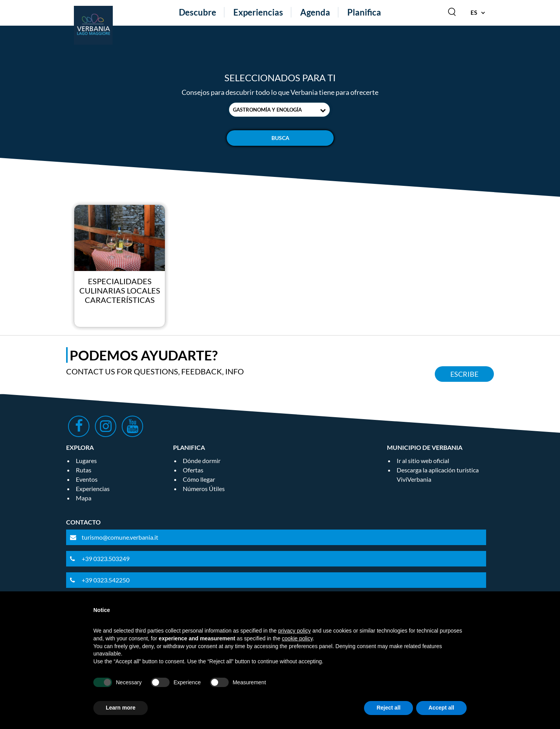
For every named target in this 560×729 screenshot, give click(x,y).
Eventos (87, 479)
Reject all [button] (388, 708)
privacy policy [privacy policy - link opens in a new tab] (294, 631)
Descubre (198, 12)
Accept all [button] (441, 708)
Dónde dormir (202, 461)
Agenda (315, 12)
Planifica (364, 12)
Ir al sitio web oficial (423, 461)
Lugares (86, 461)
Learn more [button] (121, 708)
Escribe (464, 374)
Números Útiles (204, 489)
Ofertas (193, 470)
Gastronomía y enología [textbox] (267, 110)
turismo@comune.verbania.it (120, 537)
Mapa (84, 498)
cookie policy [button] (297, 638)
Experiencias (258, 12)
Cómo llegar (199, 479)
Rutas (84, 470)
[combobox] (279, 110)
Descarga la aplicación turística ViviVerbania (438, 475)
